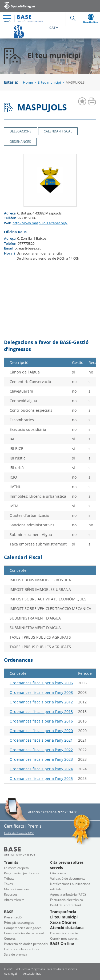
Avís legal (10, 973)
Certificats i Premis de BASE (19, 833)
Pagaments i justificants (22, 873)
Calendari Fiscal (58, 131)
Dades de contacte (64, 933)
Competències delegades (23, 928)
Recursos (11, 894)
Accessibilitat (32, 973)
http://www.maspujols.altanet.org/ (40, 223)
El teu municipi (49, 82)
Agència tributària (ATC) (68, 894)
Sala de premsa (16, 954)
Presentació (13, 917)
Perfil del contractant (66, 905)
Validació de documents (68, 878)
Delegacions (21, 131)
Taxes (8, 884)
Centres (10, 938)
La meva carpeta (16, 868)
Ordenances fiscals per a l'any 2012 (41, 702)
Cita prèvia (58, 873)
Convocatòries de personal (24, 933)
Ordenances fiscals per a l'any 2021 (41, 740)
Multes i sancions (17, 889)
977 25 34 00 (68, 812)
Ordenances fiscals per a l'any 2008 (41, 692)
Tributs (9, 878)
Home (28, 82)
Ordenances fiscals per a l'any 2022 (41, 750)
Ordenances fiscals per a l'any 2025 (41, 778)
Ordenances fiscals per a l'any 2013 (41, 712)
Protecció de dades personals (26, 944)
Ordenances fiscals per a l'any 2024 (41, 769)
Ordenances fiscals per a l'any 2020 (41, 731)
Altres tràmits (14, 900)
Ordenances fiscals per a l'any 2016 (41, 721)
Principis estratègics (19, 923)
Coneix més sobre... (65, 938)
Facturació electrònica (67, 900)
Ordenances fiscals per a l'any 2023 (41, 759)
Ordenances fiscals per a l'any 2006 (41, 683)
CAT (54, 28)
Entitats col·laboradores (22, 949)
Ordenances (20, 142)
